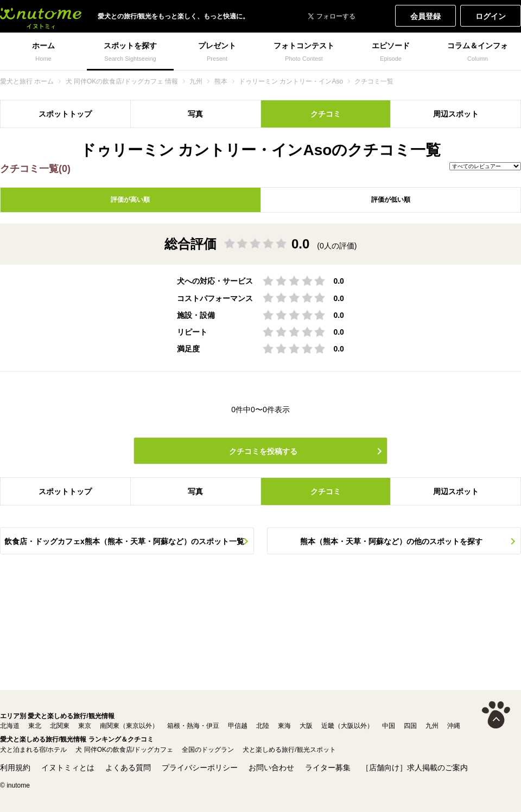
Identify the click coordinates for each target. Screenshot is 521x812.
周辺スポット (456, 114)
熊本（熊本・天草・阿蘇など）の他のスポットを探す (391, 541)
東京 (85, 726)
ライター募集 (328, 768)
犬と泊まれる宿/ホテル (33, 750)
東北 (35, 726)
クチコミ (326, 114)
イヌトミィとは (68, 768)
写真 (195, 114)
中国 (389, 726)
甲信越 (238, 726)
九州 (432, 726)
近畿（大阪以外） (347, 726)
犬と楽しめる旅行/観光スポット (289, 750)
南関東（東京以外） (129, 726)
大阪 (306, 726)
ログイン (491, 16)
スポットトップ (65, 114)
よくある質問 (128, 768)
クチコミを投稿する (263, 451)
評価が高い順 (130, 200)
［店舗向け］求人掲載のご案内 (415, 768)
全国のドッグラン (208, 750)
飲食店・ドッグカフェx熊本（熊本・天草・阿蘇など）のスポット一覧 (124, 541)
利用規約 (15, 768)
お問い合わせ (271, 768)
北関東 (60, 726)
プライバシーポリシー (200, 768)
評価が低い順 (391, 200)
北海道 (10, 726)
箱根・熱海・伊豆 (193, 726)
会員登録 (425, 16)
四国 (410, 726)
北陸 (263, 726)
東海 (284, 726)
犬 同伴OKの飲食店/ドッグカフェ (124, 750)
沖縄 (454, 726)
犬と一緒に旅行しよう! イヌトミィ (41, 16)
